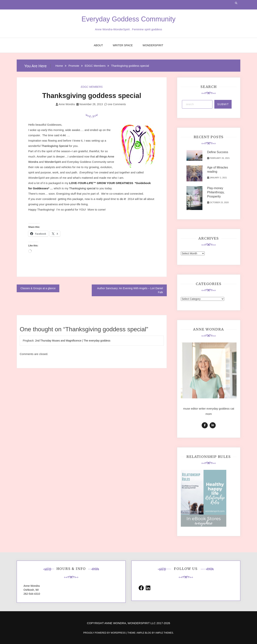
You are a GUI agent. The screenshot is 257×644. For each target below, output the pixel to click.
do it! (123, 199)
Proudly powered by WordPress (105, 633)
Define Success (218, 152)
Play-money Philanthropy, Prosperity (216, 192)
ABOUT (98, 45)
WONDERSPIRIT (153, 45)
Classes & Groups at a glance (38, 288)
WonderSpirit (53, 162)
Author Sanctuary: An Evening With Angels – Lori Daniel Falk (130, 290)
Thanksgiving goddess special (92, 96)
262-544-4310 (32, 594)
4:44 (63, 135)
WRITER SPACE (123, 45)
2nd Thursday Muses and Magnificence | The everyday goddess (73, 341)
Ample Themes (164, 633)
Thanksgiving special (82, 188)
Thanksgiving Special (55, 146)
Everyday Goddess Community (128, 19)
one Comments (115, 104)
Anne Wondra (67, 104)
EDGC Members (92, 87)
